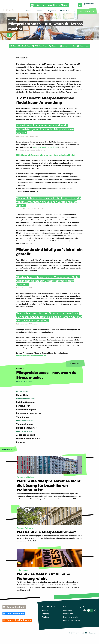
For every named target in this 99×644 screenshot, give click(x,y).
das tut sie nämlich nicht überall (46, 147)
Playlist (87, 11)
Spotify (53, 46)
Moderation (65, 11)
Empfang (45, 613)
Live (80, 11)
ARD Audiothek (40, 46)
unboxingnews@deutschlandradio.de (31, 356)
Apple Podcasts (67, 46)
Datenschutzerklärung (72, 607)
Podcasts (40, 11)
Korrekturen (68, 613)
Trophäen (46, 617)
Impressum (68, 610)
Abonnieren (83, 46)
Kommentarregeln (70, 617)
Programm (52, 11)
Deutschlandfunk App (20, 46)
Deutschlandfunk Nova (51, 607)
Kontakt (45, 610)
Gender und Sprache (71, 620)
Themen (28, 11)
